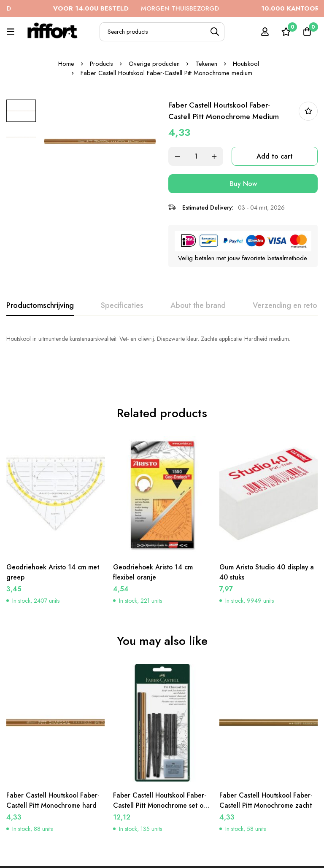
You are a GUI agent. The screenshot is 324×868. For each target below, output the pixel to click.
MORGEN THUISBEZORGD (148, 8)
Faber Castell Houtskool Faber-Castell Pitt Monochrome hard (54, 769)
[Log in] (265, 32)
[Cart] (307, 32)
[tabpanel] (162, 339)
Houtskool (247, 64)
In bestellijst (308, 111)
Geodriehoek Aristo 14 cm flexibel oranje (154, 541)
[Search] (215, 32)
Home (66, 64)
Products (101, 64)
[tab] (40, 306)
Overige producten (154, 64)
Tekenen (207, 64)
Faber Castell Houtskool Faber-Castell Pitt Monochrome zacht (267, 769)
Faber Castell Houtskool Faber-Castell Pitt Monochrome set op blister (162, 774)
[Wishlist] (286, 32)
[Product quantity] (196, 156)
